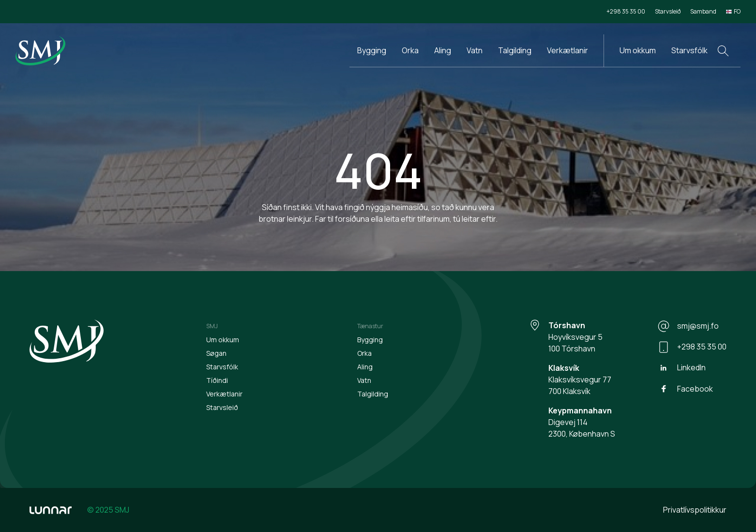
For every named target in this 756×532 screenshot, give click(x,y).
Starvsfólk (689, 50)
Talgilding (515, 50)
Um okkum (638, 50)
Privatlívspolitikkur (695, 510)
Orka (410, 50)
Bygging (372, 50)
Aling (443, 50)
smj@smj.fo (688, 326)
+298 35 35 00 (626, 11)
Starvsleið (668, 11)
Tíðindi (217, 380)
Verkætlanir (567, 50)
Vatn (475, 50)
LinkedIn (682, 368)
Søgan (216, 353)
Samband (703, 11)
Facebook (685, 389)
